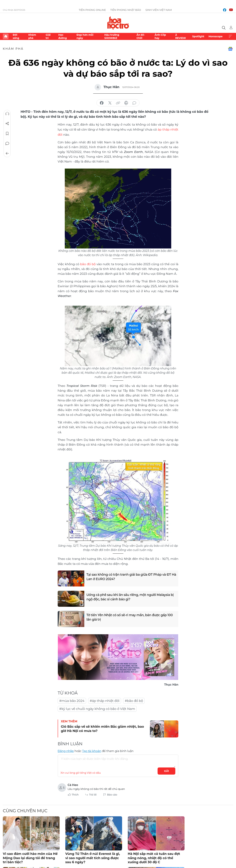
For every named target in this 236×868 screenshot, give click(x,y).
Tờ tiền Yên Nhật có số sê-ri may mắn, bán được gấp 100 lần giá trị (130, 617)
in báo (126, 103)
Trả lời (93, 794)
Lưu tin (7, 134)
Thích (75, 794)
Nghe (7, 114)
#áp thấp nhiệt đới (105, 700)
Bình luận (7, 144)
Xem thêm (230, 36)
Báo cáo (112, 794)
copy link (118, 103)
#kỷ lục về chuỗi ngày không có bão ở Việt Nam (97, 708)
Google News (230, 49)
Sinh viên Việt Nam (159, 10)
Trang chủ (6, 36)
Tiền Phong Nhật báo (126, 10)
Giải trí (48, 36)
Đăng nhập (66, 751)
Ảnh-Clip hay (160, 36)
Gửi (167, 770)
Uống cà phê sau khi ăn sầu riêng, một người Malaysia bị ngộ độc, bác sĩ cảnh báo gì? (131, 597)
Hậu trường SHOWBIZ (112, 36)
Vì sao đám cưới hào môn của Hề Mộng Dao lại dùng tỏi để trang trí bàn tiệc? (30, 857)
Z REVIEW (181, 36)
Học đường (62, 36)
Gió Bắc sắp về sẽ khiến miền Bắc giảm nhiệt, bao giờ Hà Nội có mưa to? (102, 728)
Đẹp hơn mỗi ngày (85, 36)
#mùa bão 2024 (72, 700)
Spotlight (198, 36)
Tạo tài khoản (92, 751)
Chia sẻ (7, 124)
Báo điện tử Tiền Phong (118, 23)
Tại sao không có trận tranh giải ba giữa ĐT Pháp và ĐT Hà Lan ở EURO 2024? (129, 576)
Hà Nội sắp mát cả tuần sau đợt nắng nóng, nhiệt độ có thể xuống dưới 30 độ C (154, 857)
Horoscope (216, 36)
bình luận (134, 103)
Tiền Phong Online (92, 10)
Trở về (7, 153)
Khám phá (32, 36)
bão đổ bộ (88, 264)
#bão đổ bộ (134, 700)
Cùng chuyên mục (25, 810)
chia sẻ (102, 103)
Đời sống (16, 36)
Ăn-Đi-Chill (141, 36)
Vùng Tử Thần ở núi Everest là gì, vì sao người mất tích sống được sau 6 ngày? (93, 857)
